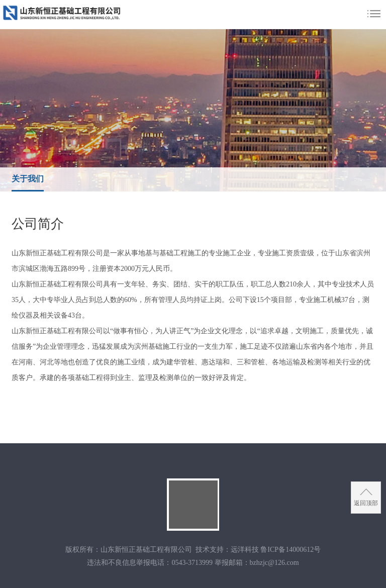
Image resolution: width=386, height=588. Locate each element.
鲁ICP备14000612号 (291, 550)
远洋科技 (245, 550)
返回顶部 (366, 503)
